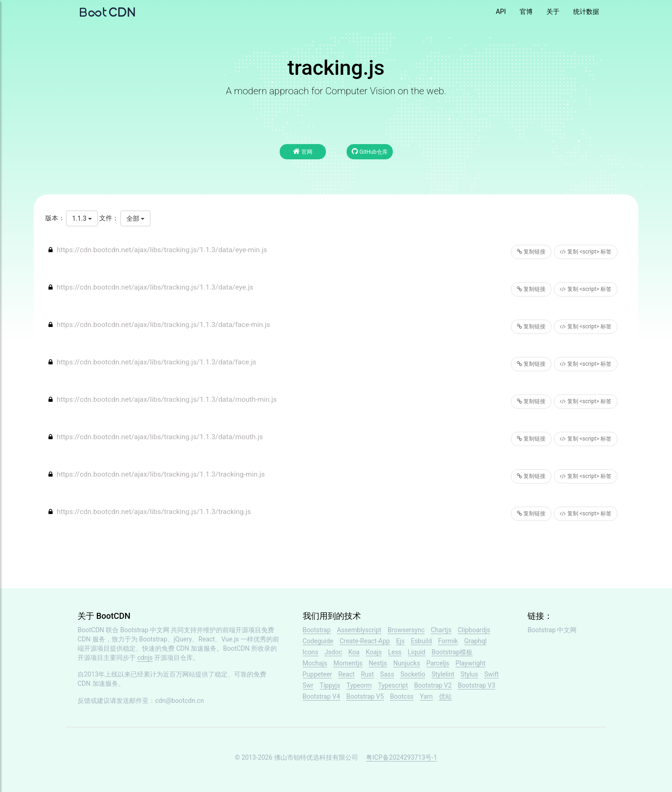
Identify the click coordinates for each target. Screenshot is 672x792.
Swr (308, 685)
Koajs (374, 652)
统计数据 (586, 12)
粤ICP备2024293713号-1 (402, 757)
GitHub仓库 (370, 151)
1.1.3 (82, 218)
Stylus (469, 674)
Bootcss (402, 696)
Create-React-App (365, 641)
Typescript (393, 685)
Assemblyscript (359, 630)
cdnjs (145, 658)
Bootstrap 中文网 (145, 630)
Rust (367, 674)
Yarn (426, 696)
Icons (311, 652)
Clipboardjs (474, 630)
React (347, 674)
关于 (553, 12)
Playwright (471, 663)
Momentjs (348, 663)
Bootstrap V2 (433, 685)
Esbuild (421, 641)
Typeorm (359, 685)
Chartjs (441, 630)
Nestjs (378, 663)
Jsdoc (333, 652)
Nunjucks (407, 663)
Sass (387, 674)
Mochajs (315, 663)
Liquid (417, 652)
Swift (492, 674)
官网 (303, 151)
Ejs (400, 641)
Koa (354, 652)
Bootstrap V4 (321, 696)
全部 (135, 218)
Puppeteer (318, 674)
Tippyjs (330, 685)
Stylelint (443, 674)
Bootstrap (317, 630)
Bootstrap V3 (477, 685)
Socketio (413, 674)
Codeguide (318, 641)
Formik (448, 641)
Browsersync (406, 630)
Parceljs (438, 663)
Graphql (476, 641)
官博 (526, 12)
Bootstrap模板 (452, 652)
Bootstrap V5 (365, 696)
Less (395, 652)
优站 (445, 696)
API (501, 12)
